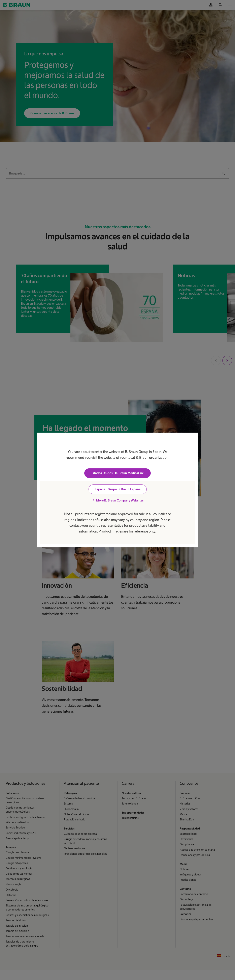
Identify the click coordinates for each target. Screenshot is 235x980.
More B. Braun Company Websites (117, 500)
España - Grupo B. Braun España (118, 489)
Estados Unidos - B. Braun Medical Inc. (117, 473)
